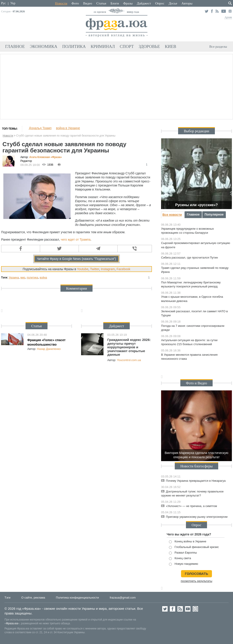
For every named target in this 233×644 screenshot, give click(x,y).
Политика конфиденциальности (78, 598)
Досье (173, 3)
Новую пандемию (183, 564)
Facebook (123, 269)
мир (23, 278)
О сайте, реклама (33, 598)
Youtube (83, 269)
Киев (171, 46)
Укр (13, 3)
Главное (15, 46)
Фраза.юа (12, 623)
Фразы (128, 3)
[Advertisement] (116, 86)
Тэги (8, 598)
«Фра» (56, 157)
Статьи (101, 3)
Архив (228, 17)
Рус (3, 3)
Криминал (103, 46)
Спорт (127, 46)
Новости (61, 3)
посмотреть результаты (197, 581)
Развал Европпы (183, 553)
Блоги (115, 3)
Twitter (95, 269)
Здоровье (149, 46)
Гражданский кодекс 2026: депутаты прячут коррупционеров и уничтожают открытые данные (129, 347)
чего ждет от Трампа (76, 240)
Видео (88, 3)
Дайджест (144, 3)
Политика (74, 46)
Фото (75, 3)
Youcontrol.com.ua (129, 360)
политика (32, 278)
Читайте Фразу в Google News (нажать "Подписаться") (77, 259)
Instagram (108, 269)
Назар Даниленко (49, 349)
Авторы (187, 3)
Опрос (160, 3)
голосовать (196, 574)
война (43, 278)
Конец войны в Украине (188, 542)
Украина (14, 278)
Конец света (180, 558)
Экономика (44, 46)
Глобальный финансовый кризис (194, 547)
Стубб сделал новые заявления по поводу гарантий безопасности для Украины (66, 136)
